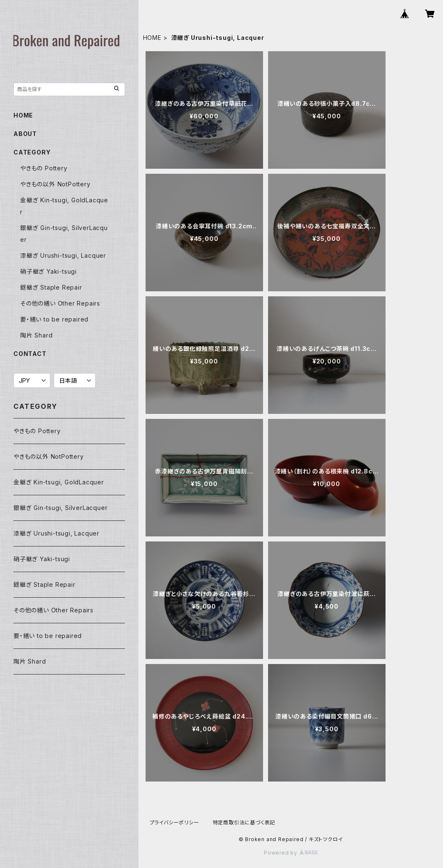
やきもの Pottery (44, 168)
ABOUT (25, 134)
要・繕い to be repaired (54, 319)
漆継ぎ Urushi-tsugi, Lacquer (63, 255)
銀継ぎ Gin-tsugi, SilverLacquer (60, 508)
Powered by (291, 853)
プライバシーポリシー (175, 822)
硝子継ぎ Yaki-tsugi (48, 271)
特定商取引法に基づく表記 (244, 822)
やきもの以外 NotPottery (55, 184)
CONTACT (30, 354)
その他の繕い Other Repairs (60, 303)
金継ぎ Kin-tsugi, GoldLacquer (59, 482)
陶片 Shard (36, 335)
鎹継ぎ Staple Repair (51, 287)
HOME (152, 38)
